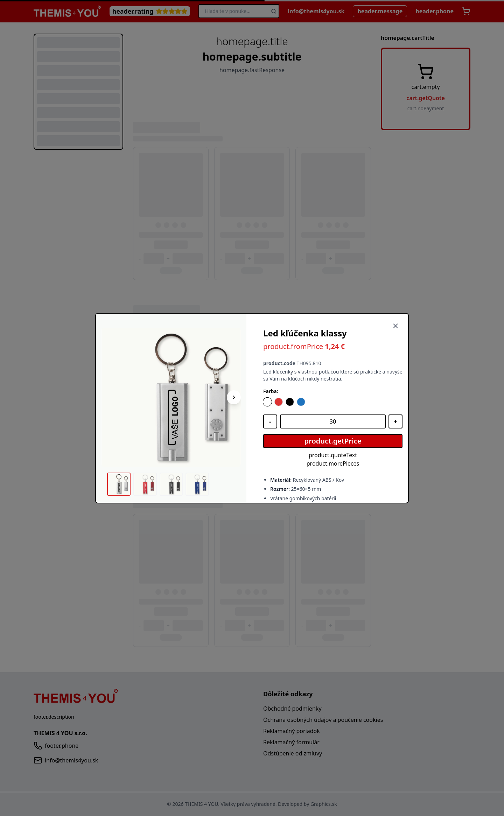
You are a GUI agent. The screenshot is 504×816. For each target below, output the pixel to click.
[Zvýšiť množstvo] (395, 421)
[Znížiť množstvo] (270, 421)
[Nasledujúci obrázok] (234, 397)
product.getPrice (333, 441)
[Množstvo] (333, 421)
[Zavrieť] (395, 326)
